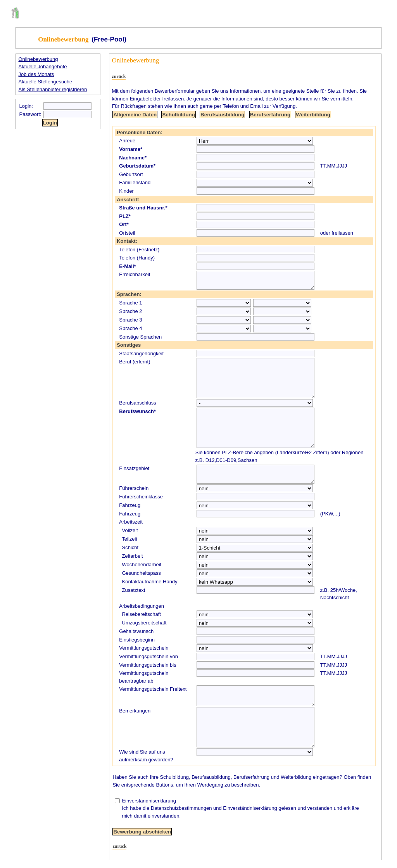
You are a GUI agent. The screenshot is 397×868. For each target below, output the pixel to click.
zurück (119, 76)
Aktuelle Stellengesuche (46, 82)
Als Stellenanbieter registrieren (53, 89)
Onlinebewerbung (38, 59)
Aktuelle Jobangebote (43, 67)
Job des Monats (36, 74)
